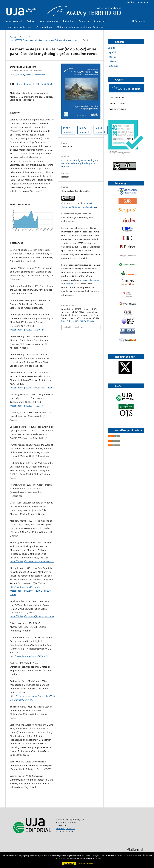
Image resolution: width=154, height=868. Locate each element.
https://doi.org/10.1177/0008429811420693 (32, 388)
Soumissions (100, 21)
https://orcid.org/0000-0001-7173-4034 (27, 74)
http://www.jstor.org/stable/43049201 (29, 656)
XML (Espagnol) (101, 130)
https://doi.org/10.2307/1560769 (26, 406)
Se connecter (143, 2)
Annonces (84, 21)
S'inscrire (129, 2)
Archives (31, 21)
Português (113, 66)
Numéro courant (14, 21)
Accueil (13, 37)
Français (112, 57)
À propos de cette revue (20, 27)
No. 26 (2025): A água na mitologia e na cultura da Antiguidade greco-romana (45, 40)
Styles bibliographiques (74, 327)
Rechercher (139, 21)
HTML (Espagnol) (84, 130)
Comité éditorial (44, 27)
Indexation (69, 21)
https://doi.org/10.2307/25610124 (27, 330)
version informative (90, 280)
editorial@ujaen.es (66, 828)
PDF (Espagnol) (68, 130)
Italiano (112, 61)
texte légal (70, 284)
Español (112, 52)
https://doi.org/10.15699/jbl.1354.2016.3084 (32, 616)
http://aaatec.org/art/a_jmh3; (25, 587)
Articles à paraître (49, 21)
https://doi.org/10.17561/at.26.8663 (34, 84)
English (112, 48)
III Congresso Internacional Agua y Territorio (80, 27)
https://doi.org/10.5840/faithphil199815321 (32, 561)
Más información (86, 864)
